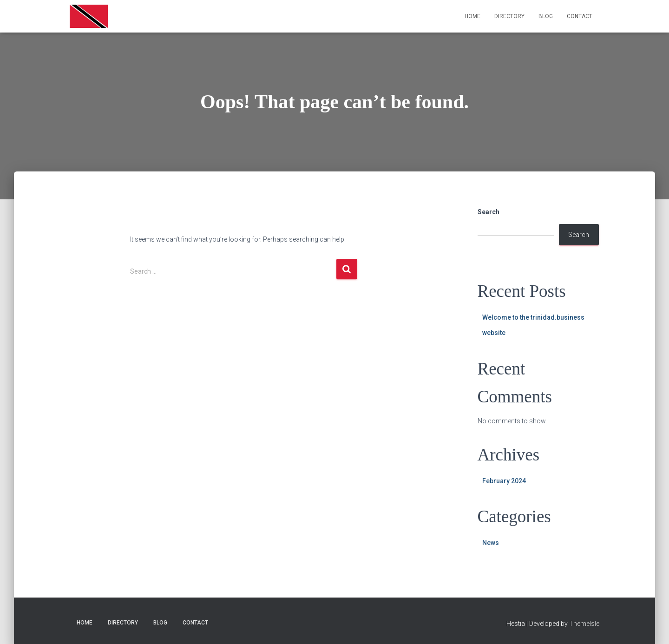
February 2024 (504, 481)
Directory (509, 16)
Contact (580, 16)
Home (472, 16)
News (491, 543)
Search (489, 212)
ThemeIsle (584, 624)
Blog (546, 16)
